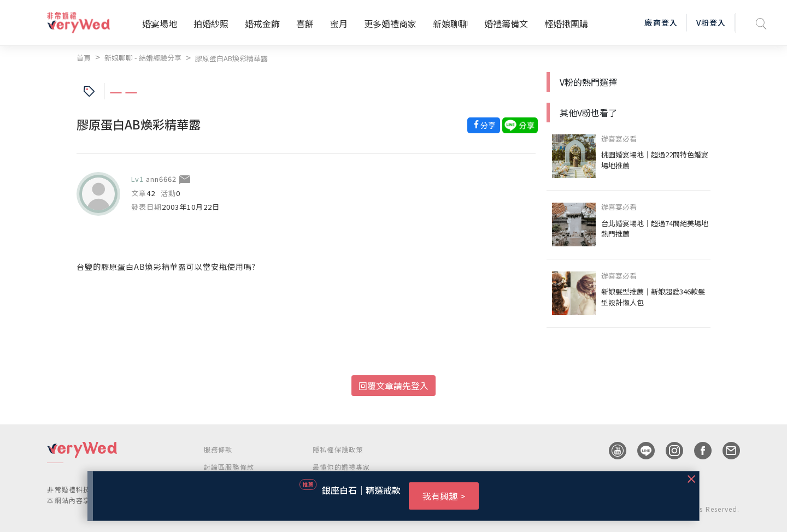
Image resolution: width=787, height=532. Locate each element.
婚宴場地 (160, 23)
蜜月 (339, 23)
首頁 (84, 58)
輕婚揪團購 (566, 23)
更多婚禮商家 (390, 23)
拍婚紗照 (211, 23)
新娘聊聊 (450, 23)
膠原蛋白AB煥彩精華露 (231, 58)
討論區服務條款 (229, 467)
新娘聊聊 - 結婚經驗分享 (143, 58)
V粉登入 (711, 22)
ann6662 (161, 179)
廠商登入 (661, 22)
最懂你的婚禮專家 (342, 467)
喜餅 (305, 23)
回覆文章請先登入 (393, 386)
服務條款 (218, 449)
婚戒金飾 (262, 23)
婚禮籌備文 (506, 23)
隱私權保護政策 (338, 449)
